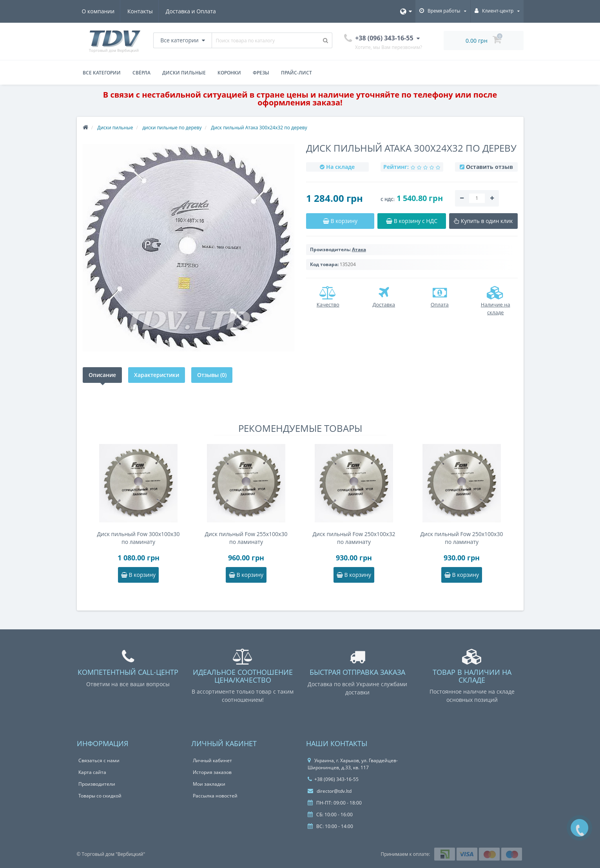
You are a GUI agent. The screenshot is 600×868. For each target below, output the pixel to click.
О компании (98, 11)
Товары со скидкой (100, 796)
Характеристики (157, 375)
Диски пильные (184, 73)
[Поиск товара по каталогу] (326, 40)
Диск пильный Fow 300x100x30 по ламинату (139, 538)
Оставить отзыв (489, 167)
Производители (97, 784)
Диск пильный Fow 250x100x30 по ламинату (462, 538)
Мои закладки (209, 784)
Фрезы (261, 73)
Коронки (229, 73)
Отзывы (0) (212, 375)
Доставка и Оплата (193, 11)
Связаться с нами (99, 760)
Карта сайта (92, 772)
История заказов (212, 772)
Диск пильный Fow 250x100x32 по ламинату (354, 538)
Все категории (102, 73)
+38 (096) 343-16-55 (333, 779)
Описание (102, 375)
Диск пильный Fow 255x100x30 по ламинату (246, 538)
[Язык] (406, 11)
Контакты (141, 11)
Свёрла (141, 73)
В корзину (138, 575)
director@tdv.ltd (330, 791)
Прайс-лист (296, 73)
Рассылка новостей (215, 796)
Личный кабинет (212, 760)
